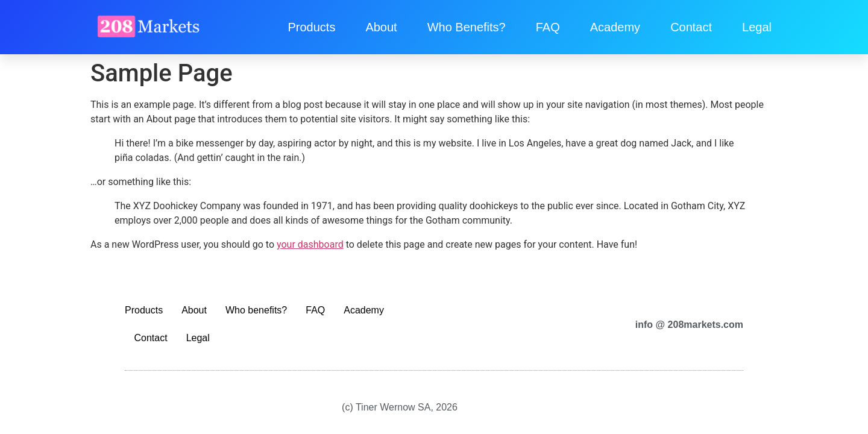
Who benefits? (467, 27)
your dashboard (310, 244)
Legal (757, 27)
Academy (615, 27)
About (381, 27)
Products (311, 27)
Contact (691, 27)
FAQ (548, 27)
